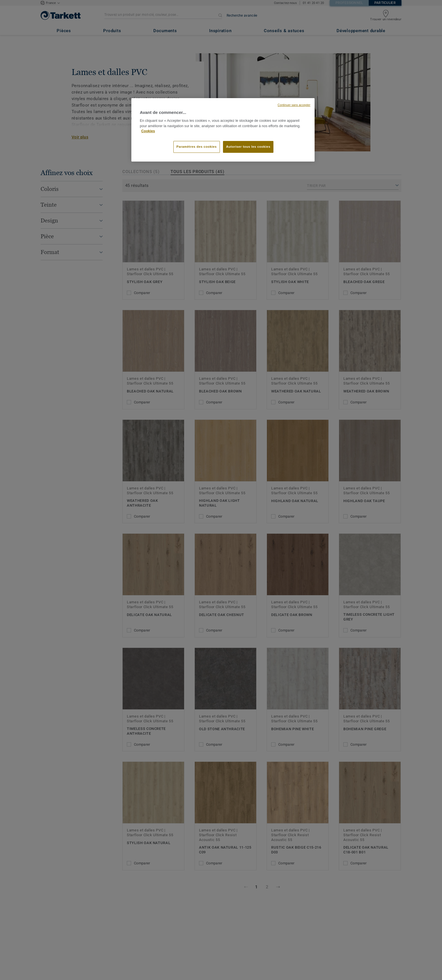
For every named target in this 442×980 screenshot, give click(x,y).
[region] (223, 130)
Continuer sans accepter (294, 105)
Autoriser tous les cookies (248, 147)
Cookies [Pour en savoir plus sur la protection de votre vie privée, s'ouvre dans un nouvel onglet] (148, 131)
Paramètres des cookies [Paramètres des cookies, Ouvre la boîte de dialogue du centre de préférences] (197, 147)
